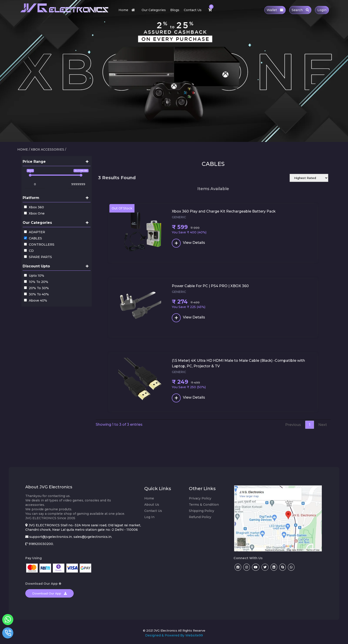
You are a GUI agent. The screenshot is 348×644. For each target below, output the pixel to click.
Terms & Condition (204, 505)
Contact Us (193, 10)
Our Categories (154, 10)
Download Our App (49, 593)
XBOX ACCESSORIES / (48, 149)
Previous (293, 425)
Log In (149, 517)
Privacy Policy (200, 498)
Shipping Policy (202, 511)
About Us (152, 505)
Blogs (175, 10)
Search (300, 10)
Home (128, 10)
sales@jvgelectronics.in (92, 537)
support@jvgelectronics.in (51, 537)
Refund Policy (200, 517)
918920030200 (41, 544)
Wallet (275, 10)
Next (323, 425)
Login (322, 10)
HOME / (24, 149)
